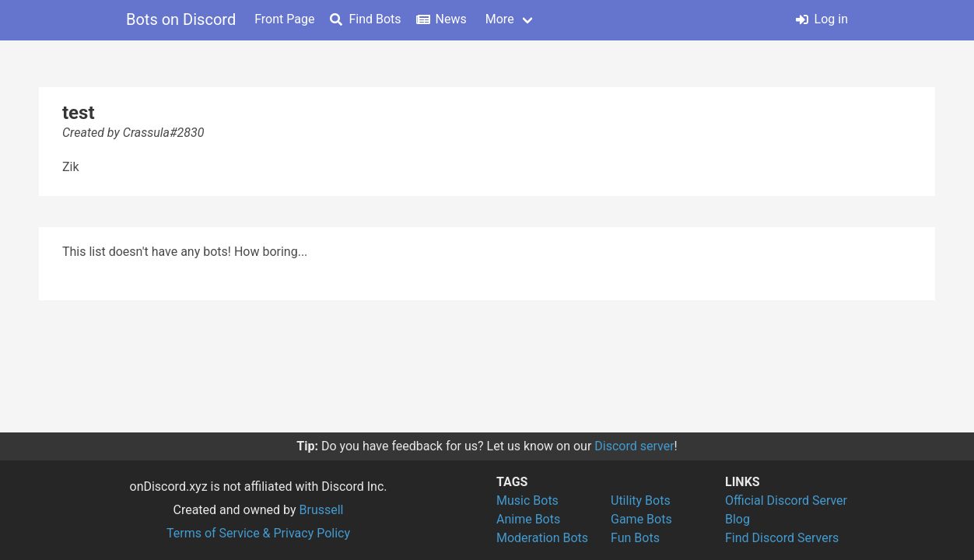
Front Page (284, 19)
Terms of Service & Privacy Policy (258, 533)
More (500, 19)
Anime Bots (528, 519)
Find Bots (365, 19)
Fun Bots (635, 538)
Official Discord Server (786, 500)
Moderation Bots (542, 538)
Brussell (322, 510)
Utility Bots (641, 500)
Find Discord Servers (782, 538)
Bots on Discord (181, 19)
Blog (738, 519)
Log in (822, 19)
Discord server (634, 446)
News (442, 19)
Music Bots (527, 500)
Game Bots (641, 519)
